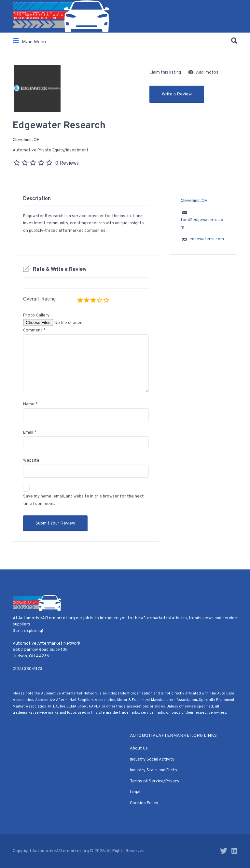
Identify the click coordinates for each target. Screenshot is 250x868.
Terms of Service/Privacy (155, 781)
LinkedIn (234, 851)
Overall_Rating (39, 299)
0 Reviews (67, 163)
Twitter (224, 851)
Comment (34, 330)
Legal (135, 792)
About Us (139, 749)
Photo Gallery (36, 315)
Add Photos (203, 73)
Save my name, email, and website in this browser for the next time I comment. (83, 500)
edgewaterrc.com (207, 239)
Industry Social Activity (152, 760)
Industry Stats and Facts (153, 770)
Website (31, 461)
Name (30, 404)
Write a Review (177, 94)
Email (30, 433)
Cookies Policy (144, 803)
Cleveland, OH (26, 140)
